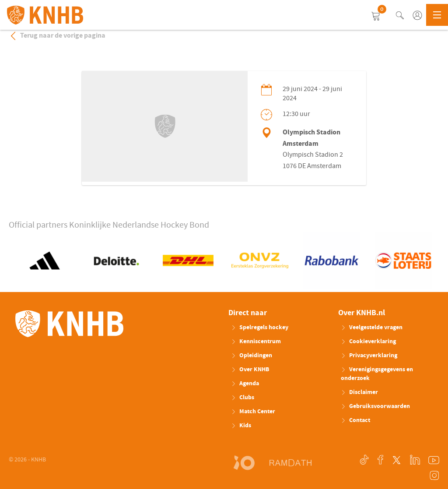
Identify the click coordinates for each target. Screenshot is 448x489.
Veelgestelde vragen (372, 327)
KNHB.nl (45, 15)
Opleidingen (252, 355)
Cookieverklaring (368, 341)
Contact (355, 420)
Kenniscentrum (256, 341)
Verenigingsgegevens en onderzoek (377, 374)
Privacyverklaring (369, 355)
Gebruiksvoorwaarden (375, 406)
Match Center (253, 412)
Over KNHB (250, 369)
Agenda (245, 383)
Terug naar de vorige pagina (57, 35)
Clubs (243, 398)
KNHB (69, 324)
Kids (241, 426)
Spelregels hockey (260, 327)
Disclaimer (359, 392)
